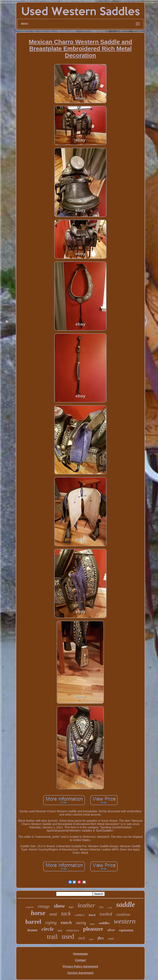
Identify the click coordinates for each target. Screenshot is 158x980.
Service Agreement (80, 973)
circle (48, 929)
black (92, 915)
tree (60, 930)
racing (81, 923)
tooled (106, 914)
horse (38, 913)
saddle (126, 905)
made (91, 939)
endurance (73, 930)
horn (92, 924)
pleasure (93, 929)
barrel (33, 922)
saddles (104, 923)
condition (123, 915)
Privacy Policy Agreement (80, 966)
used (68, 936)
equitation (126, 930)
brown (33, 930)
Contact (80, 960)
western (125, 921)
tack (66, 913)
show (59, 906)
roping (51, 923)
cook (110, 908)
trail (52, 936)
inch (82, 938)
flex (101, 938)
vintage (44, 906)
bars (71, 907)
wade (111, 939)
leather (86, 905)
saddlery (80, 915)
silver (111, 930)
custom (30, 907)
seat (53, 914)
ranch (66, 922)
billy (101, 907)
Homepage (80, 954)
